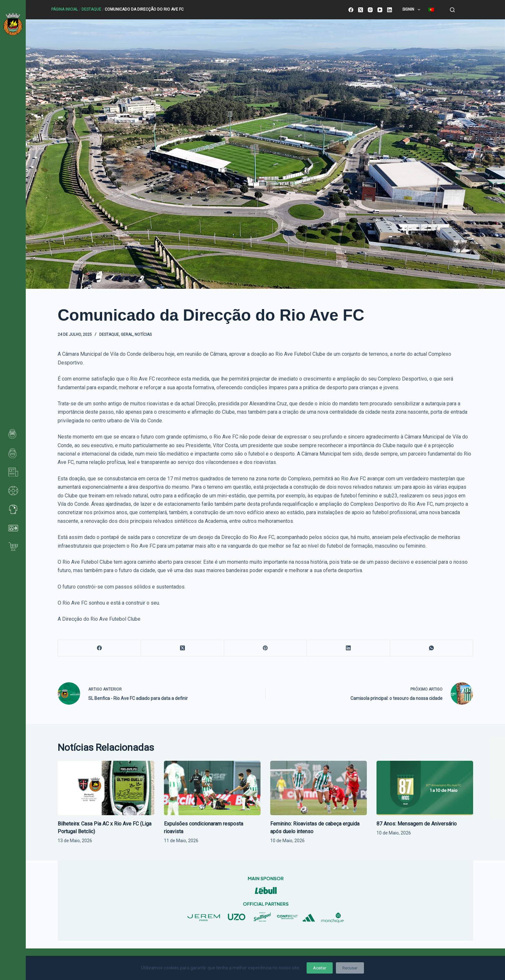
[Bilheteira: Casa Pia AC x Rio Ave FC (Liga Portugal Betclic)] (106, 788)
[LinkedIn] (390, 10)
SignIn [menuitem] (412, 10)
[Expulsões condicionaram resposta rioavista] (212, 788)
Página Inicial (65, 9)
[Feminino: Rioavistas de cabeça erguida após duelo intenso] (319, 788)
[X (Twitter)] (361, 10)
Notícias (143, 335)
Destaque (91, 9)
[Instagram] (370, 10)
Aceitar (320, 968)
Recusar (350, 968)
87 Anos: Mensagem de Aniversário (417, 824)
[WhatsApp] (432, 648)
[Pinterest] (266, 648)
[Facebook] (351, 10)
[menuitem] (431, 10)
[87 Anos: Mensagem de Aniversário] (425, 788)
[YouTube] (380, 10)
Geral (127, 335)
